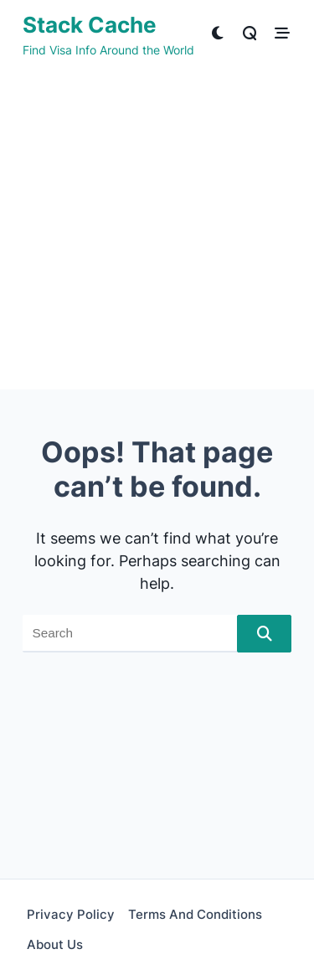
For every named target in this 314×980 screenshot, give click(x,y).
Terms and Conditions (195, 914)
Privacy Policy (71, 914)
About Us (55, 944)
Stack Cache (90, 25)
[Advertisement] (157, 232)
